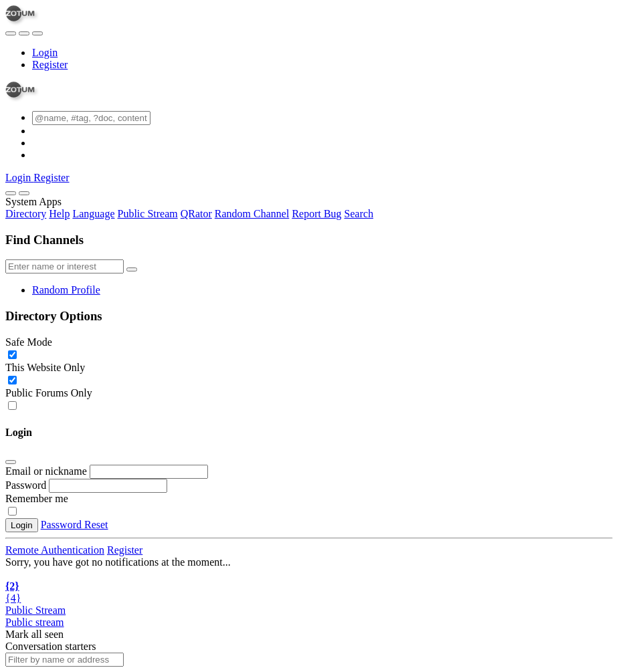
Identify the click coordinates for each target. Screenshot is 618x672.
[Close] (24, 193)
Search (359, 214)
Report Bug (316, 214)
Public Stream (148, 214)
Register (50, 65)
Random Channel (252, 214)
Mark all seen (34, 634)
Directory (26, 214)
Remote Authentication (55, 550)
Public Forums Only (49, 393)
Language (93, 214)
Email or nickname (47, 471)
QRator (196, 214)
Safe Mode (29, 342)
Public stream (35, 622)
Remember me (37, 498)
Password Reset (75, 525)
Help (59, 214)
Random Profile (66, 290)
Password (26, 485)
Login (45, 52)
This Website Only (45, 367)
